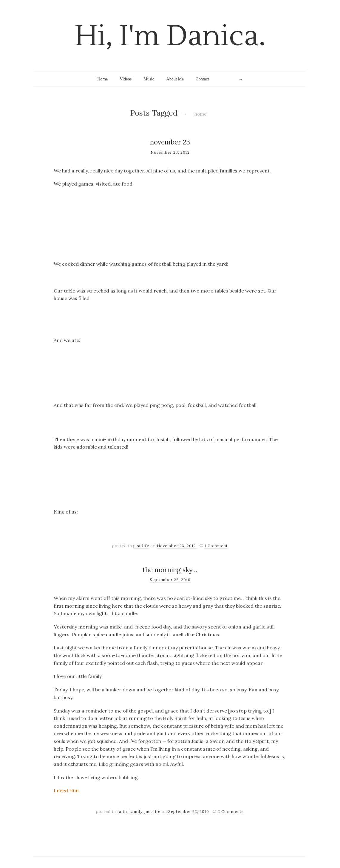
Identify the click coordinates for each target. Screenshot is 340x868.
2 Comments (231, 812)
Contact (202, 79)
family (136, 812)
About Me (175, 79)
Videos (126, 79)
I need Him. (67, 791)
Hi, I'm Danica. (170, 36)
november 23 (170, 142)
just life (141, 546)
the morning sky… (170, 570)
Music (149, 79)
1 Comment (216, 546)
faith (122, 812)
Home (102, 79)
